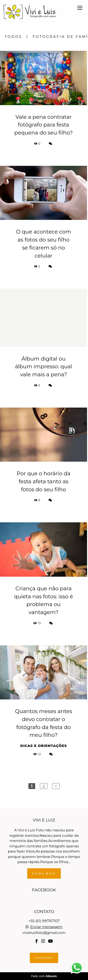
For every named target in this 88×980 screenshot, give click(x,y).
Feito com (44, 976)
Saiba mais (44, 873)
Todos (13, 37)
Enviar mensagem (46, 927)
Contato (44, 958)
